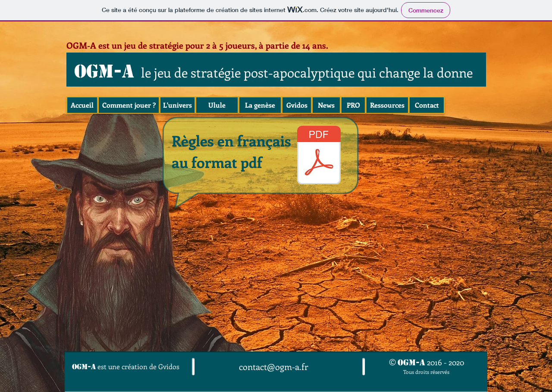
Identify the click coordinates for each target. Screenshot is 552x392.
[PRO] (353, 105)
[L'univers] (177, 105)
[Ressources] (387, 105)
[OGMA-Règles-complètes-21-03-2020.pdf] (319, 156)
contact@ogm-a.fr (274, 366)
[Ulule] (217, 105)
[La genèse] (260, 105)
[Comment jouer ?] (129, 105)
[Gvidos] (297, 105)
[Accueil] (82, 105)
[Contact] (427, 105)
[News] (326, 105)
